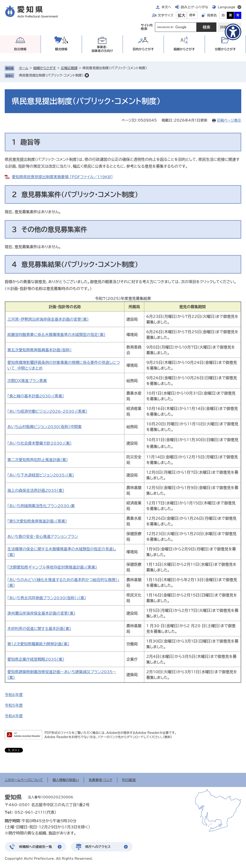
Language (226, 7)
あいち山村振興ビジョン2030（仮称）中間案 (44, 427)
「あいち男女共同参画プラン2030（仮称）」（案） (47, 598)
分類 (225, 49)
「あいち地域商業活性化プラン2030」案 (41, 506)
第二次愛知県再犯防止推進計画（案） (38, 460)
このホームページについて (24, 780)
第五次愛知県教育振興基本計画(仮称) (40, 350)
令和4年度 (14, 716)
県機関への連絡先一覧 (35, 847)
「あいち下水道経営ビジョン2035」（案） (41, 475)
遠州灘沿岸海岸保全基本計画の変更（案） (41, 613)
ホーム (24, 68)
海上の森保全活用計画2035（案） (36, 490)
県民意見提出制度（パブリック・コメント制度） (51, 75)
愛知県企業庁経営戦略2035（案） (36, 659)
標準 (192, 15)
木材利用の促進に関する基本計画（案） (39, 629)
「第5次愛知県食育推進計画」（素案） (37, 521)
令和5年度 (14, 705)
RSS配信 (129, 780)
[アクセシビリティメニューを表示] (233, 32)
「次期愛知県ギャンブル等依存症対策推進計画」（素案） (52, 567)
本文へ (166, 7)
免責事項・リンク (101, 780)
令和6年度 (14, 695)
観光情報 (61, 49)
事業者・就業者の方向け (102, 49)
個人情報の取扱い (66, 780)
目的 (143, 49)
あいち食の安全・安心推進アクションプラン (43, 536)
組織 (184, 49)
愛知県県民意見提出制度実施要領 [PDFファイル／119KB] (62, 177)
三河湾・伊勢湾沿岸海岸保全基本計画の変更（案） (48, 319)
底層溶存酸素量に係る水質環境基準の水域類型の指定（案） (56, 335)
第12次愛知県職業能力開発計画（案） (38, 644)
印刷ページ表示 (229, 120)
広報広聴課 (69, 68)
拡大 (181, 15)
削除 (87, 75)
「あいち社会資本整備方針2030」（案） (40, 443)
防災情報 (20, 49)
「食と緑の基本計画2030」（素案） (36, 396)
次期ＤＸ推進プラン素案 (27, 381)
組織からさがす (45, 68)
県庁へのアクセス (98, 847)
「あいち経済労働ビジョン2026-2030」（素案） (47, 411)
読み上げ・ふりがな (194, 7)
